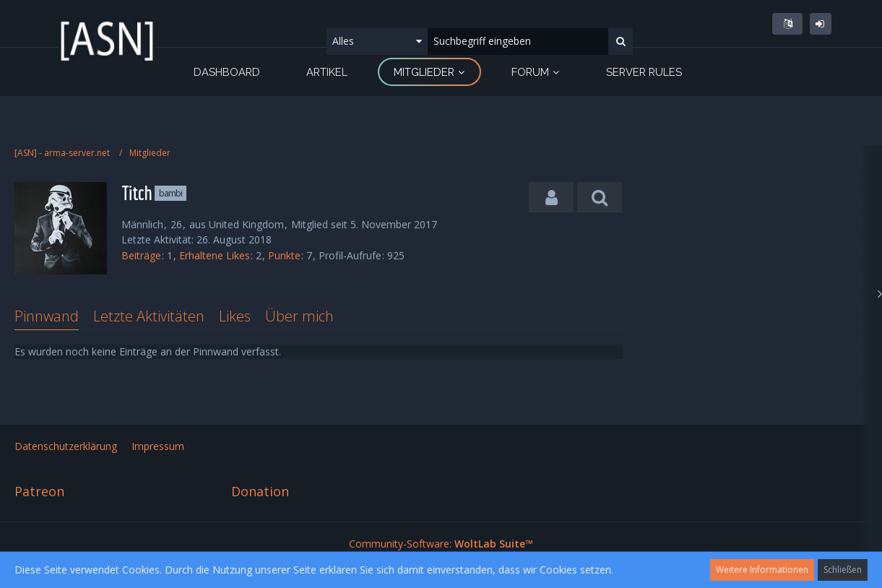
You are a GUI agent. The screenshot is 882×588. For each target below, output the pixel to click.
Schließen (843, 570)
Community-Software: (441, 544)
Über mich (299, 316)
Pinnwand (47, 316)
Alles (343, 41)
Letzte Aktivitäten (149, 316)
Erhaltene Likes (215, 255)
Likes (235, 316)
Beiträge (141, 255)
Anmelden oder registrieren (821, 24)
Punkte (284, 255)
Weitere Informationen (762, 570)
